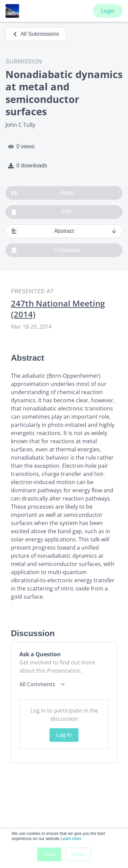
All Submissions (36, 34)
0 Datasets (46, 250)
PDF (42, 212)
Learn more (71, 839)
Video (42, 193)
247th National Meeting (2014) (58, 309)
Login (108, 11)
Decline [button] (78, 854)
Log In (64, 735)
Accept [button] (49, 854)
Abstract (64, 231)
